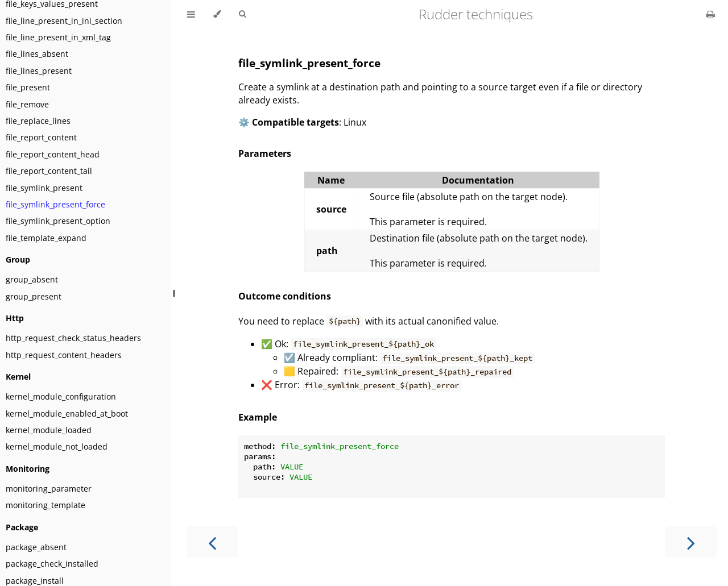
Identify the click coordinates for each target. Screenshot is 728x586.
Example (258, 417)
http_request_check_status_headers (73, 338)
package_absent (36, 547)
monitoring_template (45, 505)
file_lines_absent (37, 54)
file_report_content (41, 137)
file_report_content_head (53, 154)
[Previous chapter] (212, 542)
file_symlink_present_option (58, 221)
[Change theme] (217, 14)
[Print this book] (711, 14)
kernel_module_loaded (49, 430)
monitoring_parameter (49, 489)
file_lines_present (39, 71)
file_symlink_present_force (55, 204)
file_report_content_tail (49, 171)
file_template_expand (46, 238)
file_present (28, 87)
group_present (34, 296)
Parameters (265, 153)
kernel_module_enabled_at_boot (67, 413)
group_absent (32, 279)
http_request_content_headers (64, 355)
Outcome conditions (285, 296)
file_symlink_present (44, 188)
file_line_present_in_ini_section (64, 21)
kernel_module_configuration (61, 396)
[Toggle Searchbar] (242, 14)
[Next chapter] (691, 542)
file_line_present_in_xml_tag (58, 37)
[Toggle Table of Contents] (191, 14)
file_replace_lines (38, 121)
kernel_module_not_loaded (57, 446)
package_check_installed (52, 564)
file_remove (27, 104)
